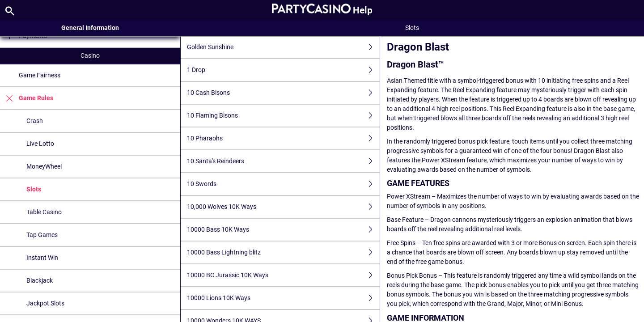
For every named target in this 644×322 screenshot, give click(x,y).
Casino (90, 55)
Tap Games (42, 235)
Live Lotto (40, 144)
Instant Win (42, 258)
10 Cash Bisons (283, 93)
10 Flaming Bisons (283, 116)
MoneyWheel (44, 166)
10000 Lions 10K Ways (283, 298)
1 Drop (283, 70)
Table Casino (44, 212)
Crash (35, 121)
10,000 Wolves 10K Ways (283, 207)
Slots (34, 189)
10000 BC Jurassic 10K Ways (283, 275)
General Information (90, 28)
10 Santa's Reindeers (283, 161)
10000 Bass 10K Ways (283, 230)
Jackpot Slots (45, 303)
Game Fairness (40, 75)
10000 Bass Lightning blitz (283, 252)
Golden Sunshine (283, 47)
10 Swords (283, 184)
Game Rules (27, 98)
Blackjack (40, 280)
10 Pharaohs (283, 138)
